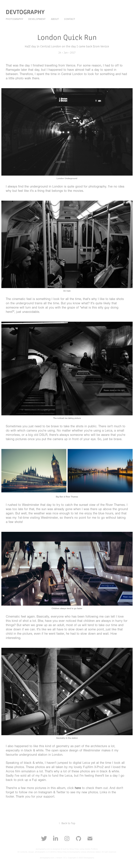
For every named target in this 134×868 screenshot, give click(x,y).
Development (37, 19)
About (55, 19)
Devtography (25, 11)
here (78, 788)
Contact (70, 19)
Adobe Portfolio (91, 849)
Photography (14, 19)
